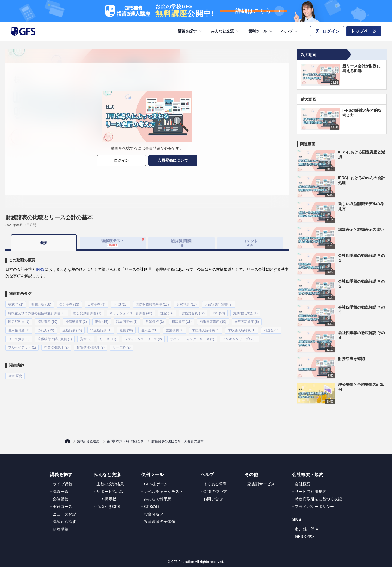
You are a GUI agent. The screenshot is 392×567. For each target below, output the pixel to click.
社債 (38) (126, 329)
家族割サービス (261, 484)
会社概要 (303, 484)
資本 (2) (86, 337)
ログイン (121, 160)
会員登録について (173, 160)
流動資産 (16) (48, 321)
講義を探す (191, 31)
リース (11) (108, 337)
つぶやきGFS (108, 507)
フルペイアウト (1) (22, 345)
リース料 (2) (122, 345)
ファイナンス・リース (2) (143, 337)
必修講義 (61, 499)
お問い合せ (213, 499)
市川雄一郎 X (307, 529)
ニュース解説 (65, 514)
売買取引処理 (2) (56, 345)
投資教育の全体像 (160, 522)
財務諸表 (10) (187, 304)
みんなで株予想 (158, 499)
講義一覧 (61, 492)
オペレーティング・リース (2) (192, 337)
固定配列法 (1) (19, 321)
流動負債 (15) (72, 329)
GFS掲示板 (106, 499)
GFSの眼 (152, 507)
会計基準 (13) (69, 304)
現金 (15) (102, 321)
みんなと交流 (226, 31)
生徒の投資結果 (110, 484)
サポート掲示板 (110, 492)
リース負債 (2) (19, 337)
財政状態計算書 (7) (219, 304)
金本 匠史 (15, 373)
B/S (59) (219, 312)
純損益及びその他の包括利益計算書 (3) (37, 312)
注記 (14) (167, 312)
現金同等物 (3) (127, 321)
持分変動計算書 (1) (87, 312)
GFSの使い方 (215, 492)
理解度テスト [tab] (113, 243)
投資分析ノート (158, 514)
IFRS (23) (121, 304)
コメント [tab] (250, 243)
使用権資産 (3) (19, 329)
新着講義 (61, 529)
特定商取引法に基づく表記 (318, 499)
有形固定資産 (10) (213, 321)
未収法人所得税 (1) (242, 329)
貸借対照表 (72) (193, 312)
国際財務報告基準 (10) (152, 304)
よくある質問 (215, 484)
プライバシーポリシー (314, 507)
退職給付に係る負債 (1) (55, 337)
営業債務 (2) (175, 329)
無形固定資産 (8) (247, 321)
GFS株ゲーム (156, 484)
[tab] (181, 243)
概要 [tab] (44, 243)
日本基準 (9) (96, 304)
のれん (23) (46, 329)
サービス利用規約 (310, 492)
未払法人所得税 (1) (206, 329)
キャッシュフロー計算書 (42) (131, 312)
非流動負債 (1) (101, 329)
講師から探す (65, 522)
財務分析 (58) (41, 304)
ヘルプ (290, 31)
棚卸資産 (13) (182, 321)
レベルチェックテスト (164, 492)
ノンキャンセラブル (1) (240, 337)
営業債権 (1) (155, 321)
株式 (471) (16, 304)
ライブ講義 (63, 484)
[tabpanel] (147, 313)
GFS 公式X (305, 536)
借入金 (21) (149, 329)
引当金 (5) (271, 329)
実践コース (63, 507)
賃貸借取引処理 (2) (91, 345)
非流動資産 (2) (76, 321)
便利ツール (261, 31)
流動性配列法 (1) (245, 312)
